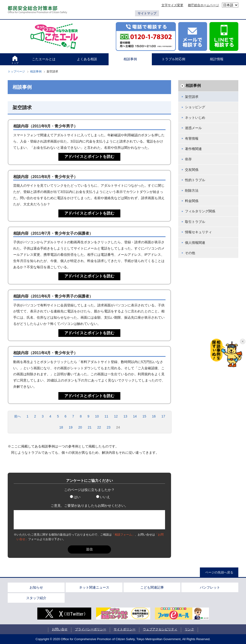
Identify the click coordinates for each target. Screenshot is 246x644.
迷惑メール (193, 128)
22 (99, 427)
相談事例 (130, 59)
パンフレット (210, 587)
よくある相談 (87, 59)
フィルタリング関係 (200, 211)
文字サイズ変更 (172, 5)
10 (97, 416)
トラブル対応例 (173, 59)
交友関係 (192, 170)
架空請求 (192, 97)
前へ (18, 416)
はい (75, 497)
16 (154, 416)
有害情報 (192, 138)
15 (144, 416)
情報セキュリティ (198, 232)
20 (80, 427)
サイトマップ (147, 13)
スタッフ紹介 (36, 598)
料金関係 (192, 201)
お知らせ (36, 587)
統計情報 (217, 59)
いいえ (103, 497)
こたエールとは (44, 59)
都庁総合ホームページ (203, 5)
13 (125, 416)
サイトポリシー (125, 629)
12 (116, 416)
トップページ (16, 72)
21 (90, 427)
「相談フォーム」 (123, 535)
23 (109, 427)
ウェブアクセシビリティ (160, 629)
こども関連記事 (152, 587)
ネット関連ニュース (94, 587)
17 (163, 416)
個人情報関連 (195, 243)
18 (61, 427)
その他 (190, 253)
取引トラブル (195, 222)
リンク (189, 629)
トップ (15, 63)
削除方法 (192, 191)
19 (71, 427)
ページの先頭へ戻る (219, 572)
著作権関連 (193, 149)
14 (135, 416)
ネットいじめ (195, 118)
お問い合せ (60, 629)
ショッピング (195, 107)
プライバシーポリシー (91, 629)
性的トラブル (195, 180)
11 (106, 416)
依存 (188, 159)
